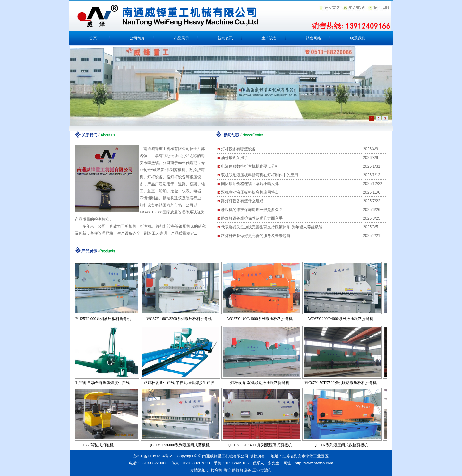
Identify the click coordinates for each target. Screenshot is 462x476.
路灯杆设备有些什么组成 (242, 201)
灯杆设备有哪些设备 (238, 149)
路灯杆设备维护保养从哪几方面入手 (252, 218)
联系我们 (358, 38)
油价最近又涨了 (235, 158)
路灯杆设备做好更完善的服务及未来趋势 (256, 236)
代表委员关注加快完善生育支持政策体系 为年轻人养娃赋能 (272, 227)
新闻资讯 (225, 38)
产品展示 (181, 38)
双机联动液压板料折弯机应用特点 (250, 192)
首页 (93, 38)
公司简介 (137, 38)
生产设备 (269, 38)
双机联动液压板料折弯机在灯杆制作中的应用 (260, 175)
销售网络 (313, 38)
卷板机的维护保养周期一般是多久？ (252, 210)
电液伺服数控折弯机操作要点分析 (250, 166)
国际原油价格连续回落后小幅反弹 (250, 184)
